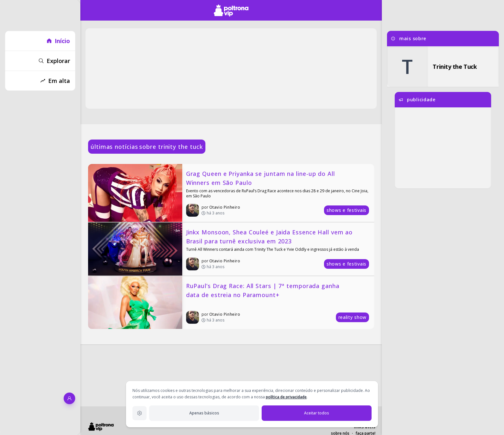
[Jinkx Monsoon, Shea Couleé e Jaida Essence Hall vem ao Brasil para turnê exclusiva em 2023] (231, 249)
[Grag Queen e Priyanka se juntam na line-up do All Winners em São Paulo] (231, 193)
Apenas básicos (204, 413)
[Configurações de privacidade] (139, 413)
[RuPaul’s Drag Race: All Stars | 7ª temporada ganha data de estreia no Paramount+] (231, 303)
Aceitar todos (317, 413)
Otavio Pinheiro (225, 207)
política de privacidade (286, 397)
